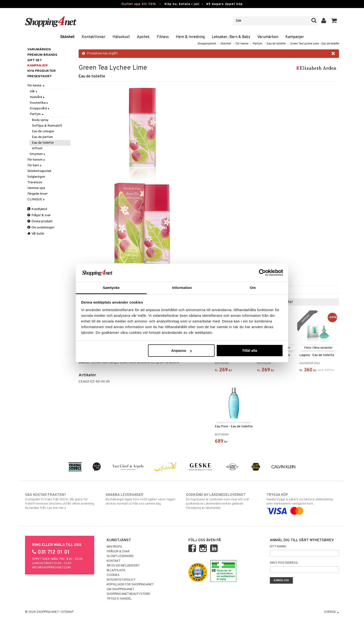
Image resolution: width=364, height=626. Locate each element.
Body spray (40, 120)
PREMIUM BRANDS (42, 55)
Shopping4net (207, 44)
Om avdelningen (41, 228)
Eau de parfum (42, 137)
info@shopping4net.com (51, 568)
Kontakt (114, 561)
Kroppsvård (40, 109)
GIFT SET (35, 60)
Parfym (258, 44)
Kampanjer (295, 37)
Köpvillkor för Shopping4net (130, 585)
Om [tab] (253, 288)
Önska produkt (40, 221)
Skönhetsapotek (39, 171)
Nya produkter (42, 71)
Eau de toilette (276, 44)
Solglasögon (36, 177)
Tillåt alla (250, 350)
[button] (334, 21)
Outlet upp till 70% (139, 4)
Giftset (37, 148)
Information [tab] (182, 288)
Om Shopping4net (121, 589)
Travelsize (35, 182)
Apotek (143, 37)
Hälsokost (121, 37)
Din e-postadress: (284, 563)
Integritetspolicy (121, 580)
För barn (35, 165)
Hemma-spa (36, 188)
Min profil (115, 547)
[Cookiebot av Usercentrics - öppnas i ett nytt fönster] (262, 273)
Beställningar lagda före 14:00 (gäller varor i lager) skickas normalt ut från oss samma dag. (142, 499)
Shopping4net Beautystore (128, 594)
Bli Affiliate (116, 570)
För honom (36, 160)
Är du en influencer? (123, 566)
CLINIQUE (36, 199)
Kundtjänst (37, 209)
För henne (242, 44)
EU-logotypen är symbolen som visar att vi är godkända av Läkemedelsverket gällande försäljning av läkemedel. (222, 501)
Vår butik (36, 234)
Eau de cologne (43, 131)
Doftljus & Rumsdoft (47, 126)
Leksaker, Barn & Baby (231, 37)
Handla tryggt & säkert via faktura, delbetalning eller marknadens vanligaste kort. (303, 503)
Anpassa (181, 350)
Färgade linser (38, 194)
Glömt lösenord (120, 556)
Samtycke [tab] (111, 288)
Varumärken (268, 37)
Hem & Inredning (190, 37)
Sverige (332, 612)
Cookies (113, 575)
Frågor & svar (39, 215)
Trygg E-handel (119, 599)
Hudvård (37, 97)
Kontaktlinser (94, 37)
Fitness (163, 37)
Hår (34, 92)
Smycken (38, 154)
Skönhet (67, 37)
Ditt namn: (278, 547)
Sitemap (67, 612)
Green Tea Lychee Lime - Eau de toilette (315, 44)
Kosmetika (39, 103)
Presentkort (40, 76)
